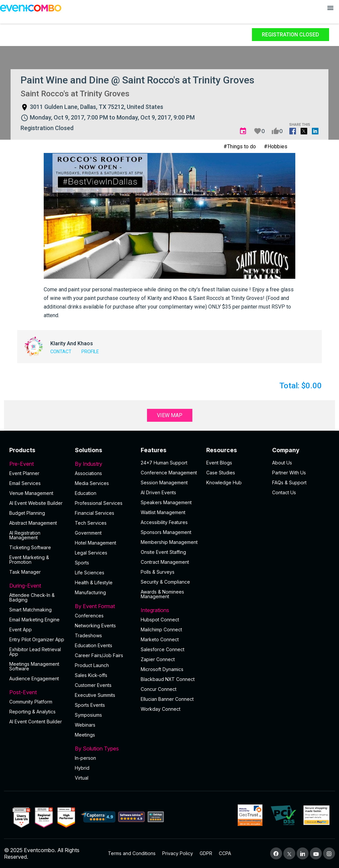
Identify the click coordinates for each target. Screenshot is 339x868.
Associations (88, 473)
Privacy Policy (178, 853)
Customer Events (93, 685)
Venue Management (31, 493)
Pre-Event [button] (38, 464)
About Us (282, 463)
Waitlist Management (163, 512)
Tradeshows (88, 635)
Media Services (92, 483)
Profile (90, 352)
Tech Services (91, 523)
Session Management (164, 482)
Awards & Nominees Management (162, 594)
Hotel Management (96, 543)
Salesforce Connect (163, 649)
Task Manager (25, 572)
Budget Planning (27, 513)
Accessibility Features (164, 522)
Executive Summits (95, 695)
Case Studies (221, 473)
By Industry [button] (104, 464)
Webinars (85, 725)
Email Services (25, 483)
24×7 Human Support (164, 463)
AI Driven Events (158, 492)
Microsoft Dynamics (162, 669)
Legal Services (91, 553)
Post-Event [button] (38, 692)
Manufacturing (90, 592)
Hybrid (82, 768)
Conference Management (169, 473)
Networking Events (95, 626)
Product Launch (92, 665)
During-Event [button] (38, 586)
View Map (170, 415)
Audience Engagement (34, 678)
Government (88, 533)
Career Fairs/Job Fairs (99, 655)
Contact (61, 352)
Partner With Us (289, 473)
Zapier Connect (158, 659)
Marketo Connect (160, 639)
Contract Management (165, 562)
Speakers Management (166, 502)
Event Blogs (219, 463)
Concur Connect (159, 689)
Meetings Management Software (34, 666)
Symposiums (88, 715)
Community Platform (31, 702)
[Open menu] (330, 8)
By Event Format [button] (104, 606)
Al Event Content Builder (36, 722)
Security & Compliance (165, 582)
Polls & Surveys (158, 572)
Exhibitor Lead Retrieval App (35, 652)
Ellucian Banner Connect (167, 699)
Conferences (89, 616)
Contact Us (284, 492)
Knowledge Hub (224, 482)
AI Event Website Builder (36, 503)
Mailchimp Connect (161, 629)
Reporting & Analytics (32, 712)
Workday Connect (161, 709)
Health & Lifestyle (94, 582)
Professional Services (99, 503)
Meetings (85, 735)
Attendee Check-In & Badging (32, 597)
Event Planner (24, 473)
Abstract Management (33, 523)
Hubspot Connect (160, 620)
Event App (21, 629)
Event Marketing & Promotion (29, 560)
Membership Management (169, 542)
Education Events (94, 645)
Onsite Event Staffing (163, 552)
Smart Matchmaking (30, 610)
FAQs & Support (289, 482)
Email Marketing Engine (34, 620)
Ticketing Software (30, 547)
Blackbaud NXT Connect (168, 679)
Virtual (82, 778)
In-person (85, 758)
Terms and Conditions (132, 853)
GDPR (206, 853)
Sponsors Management (166, 532)
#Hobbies (276, 146)
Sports (82, 563)
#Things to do (240, 146)
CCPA (225, 853)
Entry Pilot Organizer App (37, 639)
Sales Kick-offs (91, 675)
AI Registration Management (25, 535)
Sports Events (90, 705)
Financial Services (95, 513)
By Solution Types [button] (104, 748)
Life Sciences (90, 573)
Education (86, 493)
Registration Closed (291, 35)
